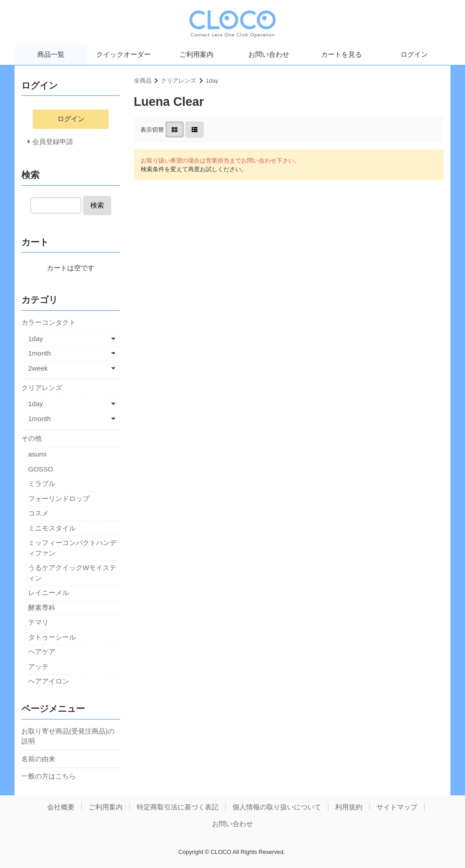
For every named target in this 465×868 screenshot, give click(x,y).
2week (38, 368)
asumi (37, 454)
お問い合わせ (269, 54)
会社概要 (61, 807)
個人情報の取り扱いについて (277, 807)
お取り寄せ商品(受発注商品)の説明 (68, 736)
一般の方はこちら (49, 776)
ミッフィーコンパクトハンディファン (72, 548)
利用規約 (349, 807)
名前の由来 (38, 759)
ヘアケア (42, 652)
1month (40, 353)
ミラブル (42, 484)
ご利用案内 (196, 54)
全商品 (143, 81)
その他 (32, 438)
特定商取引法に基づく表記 (178, 807)
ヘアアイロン (49, 681)
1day (212, 81)
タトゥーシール (52, 637)
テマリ (38, 622)
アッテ (38, 667)
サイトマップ (397, 807)
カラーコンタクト (49, 322)
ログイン (414, 54)
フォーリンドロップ (59, 498)
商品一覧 (51, 54)
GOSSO (41, 469)
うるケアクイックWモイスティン (72, 573)
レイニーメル (49, 593)
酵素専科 (42, 608)
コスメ (38, 513)
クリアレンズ (178, 81)
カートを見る (341, 54)
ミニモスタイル (52, 528)
